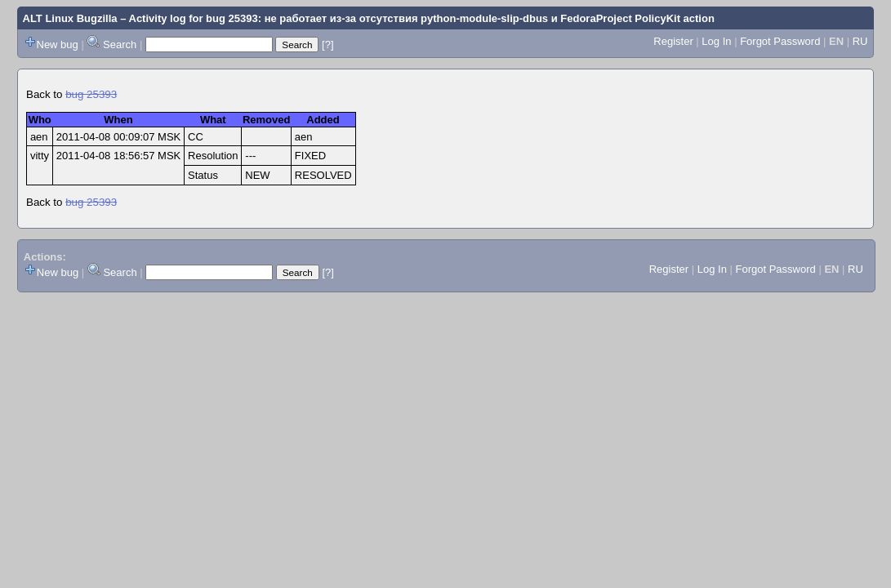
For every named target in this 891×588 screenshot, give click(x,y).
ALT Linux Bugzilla (70, 18)
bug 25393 (91, 94)
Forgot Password (780, 41)
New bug (58, 45)
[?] (327, 45)
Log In (716, 41)
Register (673, 41)
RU (860, 41)
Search (120, 45)
